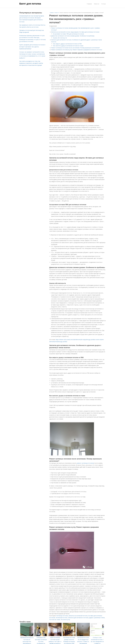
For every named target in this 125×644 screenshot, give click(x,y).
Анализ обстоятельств (60, 38)
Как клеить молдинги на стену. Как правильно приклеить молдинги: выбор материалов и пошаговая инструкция (31, 63)
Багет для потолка (30, 4)
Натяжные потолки (62, 616)
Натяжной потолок (62, 618)
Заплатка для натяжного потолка (78, 618)
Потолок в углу (65, 620)
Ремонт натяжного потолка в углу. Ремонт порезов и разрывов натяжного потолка (77, 50)
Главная (89, 4)
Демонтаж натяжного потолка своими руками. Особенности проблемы (73, 36)
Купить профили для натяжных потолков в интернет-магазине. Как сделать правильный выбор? (32, 47)
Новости (97, 4)
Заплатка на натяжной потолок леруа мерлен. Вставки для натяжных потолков (75, 32)
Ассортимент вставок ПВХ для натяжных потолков (68, 34)
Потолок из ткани (55, 620)
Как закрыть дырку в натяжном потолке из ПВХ (67, 44)
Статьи (103, 4)
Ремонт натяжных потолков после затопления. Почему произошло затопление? (75, 48)
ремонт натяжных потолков (85, 463)
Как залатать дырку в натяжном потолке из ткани (68, 46)
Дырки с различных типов (97, 618)
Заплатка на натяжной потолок (78, 616)
